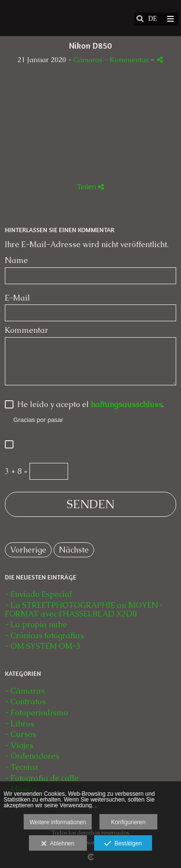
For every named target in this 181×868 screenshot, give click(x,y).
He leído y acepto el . (89, 405)
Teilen (90, 187)
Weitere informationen (58, 822)
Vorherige (28, 550)
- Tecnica (21, 767)
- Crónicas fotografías (44, 636)
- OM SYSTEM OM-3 (43, 646)
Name (16, 261)
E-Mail (17, 298)
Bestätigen (123, 844)
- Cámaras (25, 691)
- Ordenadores (32, 756)
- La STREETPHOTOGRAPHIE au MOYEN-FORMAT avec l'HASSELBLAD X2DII (84, 610)
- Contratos (25, 702)
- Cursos (21, 734)
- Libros (20, 724)
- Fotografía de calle (42, 778)
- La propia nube (36, 625)
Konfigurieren (128, 822)
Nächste (74, 550)
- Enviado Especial (38, 594)
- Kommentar (127, 60)
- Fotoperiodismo (36, 713)
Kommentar (27, 330)
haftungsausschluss (126, 404)
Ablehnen (58, 844)
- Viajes (19, 745)
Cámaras (89, 60)
